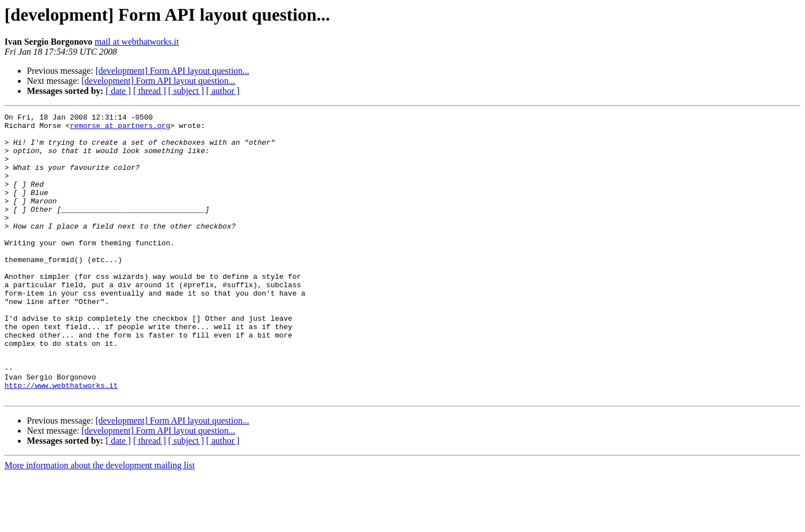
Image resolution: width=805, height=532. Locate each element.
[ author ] (223, 91)
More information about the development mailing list (100, 522)
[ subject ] (186, 91)
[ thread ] (150, 91)
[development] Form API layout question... (172, 71)
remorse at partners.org (120, 129)
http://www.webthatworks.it (61, 440)
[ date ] (118, 91)
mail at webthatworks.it (137, 42)
